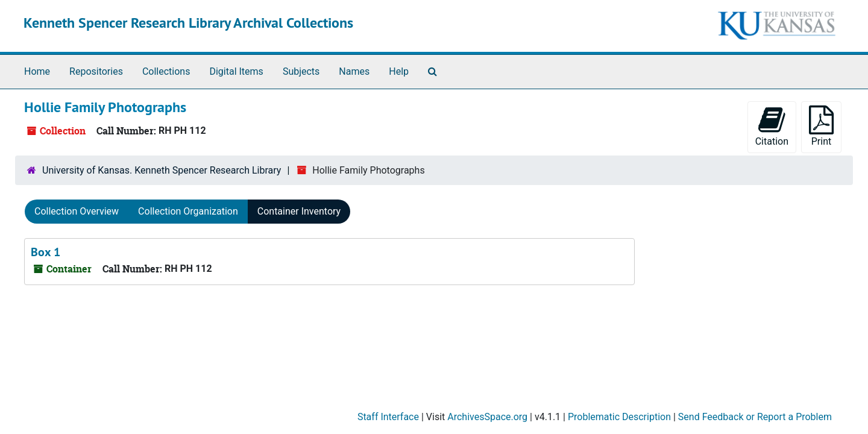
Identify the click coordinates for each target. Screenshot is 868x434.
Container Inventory (299, 211)
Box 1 (46, 252)
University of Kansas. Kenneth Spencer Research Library (162, 170)
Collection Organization (188, 211)
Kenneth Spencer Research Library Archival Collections (188, 23)
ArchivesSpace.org (487, 417)
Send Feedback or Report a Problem (755, 417)
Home (37, 71)
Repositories (96, 71)
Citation (772, 126)
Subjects (301, 71)
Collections (166, 71)
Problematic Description (619, 417)
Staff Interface (388, 417)
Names (354, 71)
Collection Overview (77, 211)
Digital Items (236, 71)
